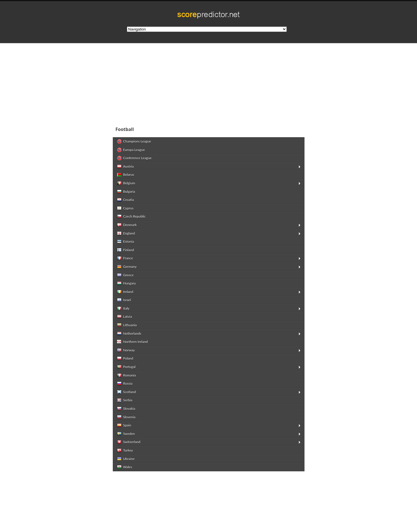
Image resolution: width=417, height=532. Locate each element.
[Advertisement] (245, 83)
